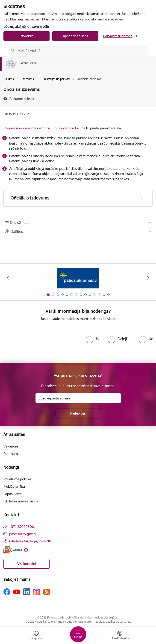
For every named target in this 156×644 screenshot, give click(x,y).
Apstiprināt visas (75, 36)
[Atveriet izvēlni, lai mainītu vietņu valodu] (36, 636)
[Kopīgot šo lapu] (78, 231)
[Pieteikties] (78, 413)
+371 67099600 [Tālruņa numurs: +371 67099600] (22, 527)
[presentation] (41, 342)
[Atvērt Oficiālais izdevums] (141, 198)
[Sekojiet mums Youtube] (17, 592)
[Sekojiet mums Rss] (47, 592)
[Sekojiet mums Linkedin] (27, 592)
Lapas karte (13, 494)
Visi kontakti (27, 564)
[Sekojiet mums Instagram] (37, 592)
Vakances (11, 446)
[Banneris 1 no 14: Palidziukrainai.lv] (78, 278)
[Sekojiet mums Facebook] (7, 592)
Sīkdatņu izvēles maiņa (21, 501)
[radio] (92, 339)
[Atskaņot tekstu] (22, 99)
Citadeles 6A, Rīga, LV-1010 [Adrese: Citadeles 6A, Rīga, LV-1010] (30, 541)
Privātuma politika (17, 479)
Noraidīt (27, 36)
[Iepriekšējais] (8, 278)
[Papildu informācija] (26, 550)
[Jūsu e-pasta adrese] (78, 398)
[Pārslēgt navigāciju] (78, 634)
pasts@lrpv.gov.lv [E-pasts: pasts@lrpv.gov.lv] (23, 534)
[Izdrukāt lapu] (78, 222)
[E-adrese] (13, 550)
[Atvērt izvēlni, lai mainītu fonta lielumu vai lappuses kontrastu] (120, 636)
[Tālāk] (148, 278)
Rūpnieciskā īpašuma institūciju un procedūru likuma (44, 128)
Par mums (11, 454)
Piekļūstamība (14, 486)
